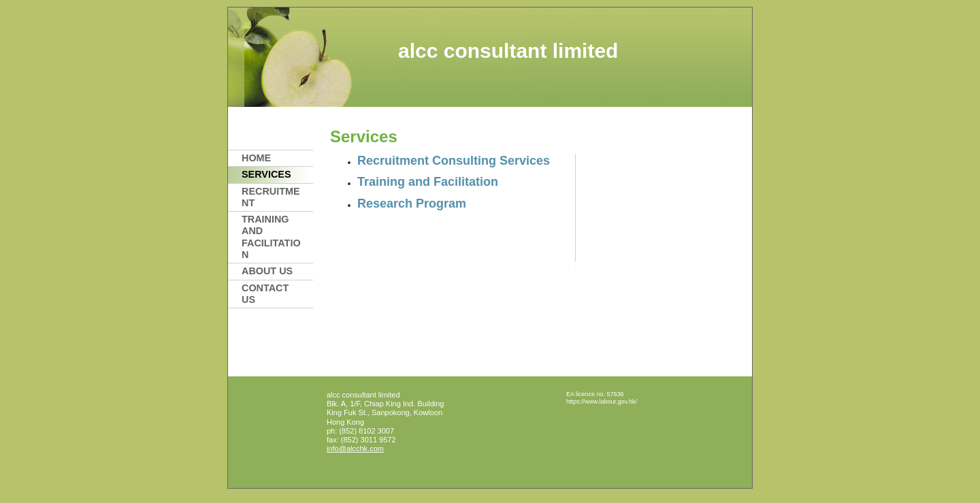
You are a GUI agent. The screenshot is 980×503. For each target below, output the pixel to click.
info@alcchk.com (355, 449)
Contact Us (265, 294)
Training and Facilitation (271, 237)
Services (266, 174)
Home (256, 158)
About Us (267, 271)
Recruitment (271, 197)
